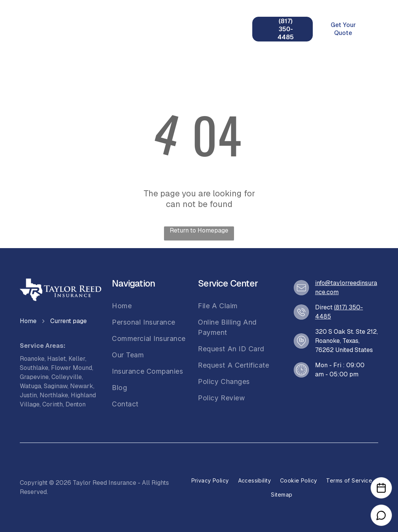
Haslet (57, 359)
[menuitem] (115, 21)
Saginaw (56, 386)
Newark (82, 386)
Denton (76, 404)
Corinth (53, 404)
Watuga (30, 386)
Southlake (34, 368)
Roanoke (32, 359)
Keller (77, 359)
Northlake (54, 395)
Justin (28, 395)
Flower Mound (72, 368)
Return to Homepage (199, 230)
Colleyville (67, 377)
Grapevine (34, 377)
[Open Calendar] (381, 488)
